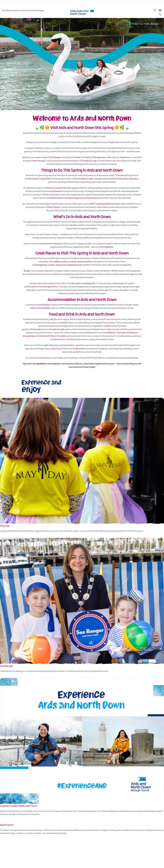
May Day (5, 526)
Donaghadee (99, 158)
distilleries (111, 333)
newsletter (40, 364)
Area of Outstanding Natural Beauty (121, 179)
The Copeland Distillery (126, 333)
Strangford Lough (89, 161)
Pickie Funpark (56, 198)
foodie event (78, 349)
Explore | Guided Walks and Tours (19, 806)
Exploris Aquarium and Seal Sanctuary (83, 198)
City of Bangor (54, 158)
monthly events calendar (50, 244)
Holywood (124, 158)
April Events (7, 825)
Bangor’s (28, 271)
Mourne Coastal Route (56, 188)
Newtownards (39, 161)
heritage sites (90, 284)
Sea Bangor (7, 666)
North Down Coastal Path (39, 179)
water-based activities (82, 262)
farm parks (76, 284)
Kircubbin (62, 336)
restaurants (68, 345)
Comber (77, 158)
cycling (64, 262)
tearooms (53, 345)
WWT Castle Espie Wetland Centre (105, 204)
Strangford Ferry (50, 287)
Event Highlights (106, 247)
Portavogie (36, 329)
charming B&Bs (43, 308)
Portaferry (33, 287)
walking (57, 262)
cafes (46, 345)
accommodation (43, 305)
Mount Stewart (54, 207)
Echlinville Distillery (47, 336)
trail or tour (56, 349)
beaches (58, 191)
